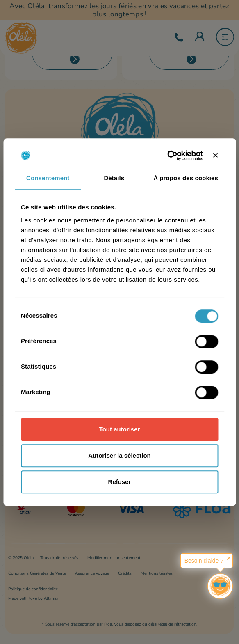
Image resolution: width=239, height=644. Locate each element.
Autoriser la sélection (119, 455)
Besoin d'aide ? (204, 561)
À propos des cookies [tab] (186, 178)
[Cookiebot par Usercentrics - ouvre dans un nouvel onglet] (167, 156)
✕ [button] (229, 558)
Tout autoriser (120, 429)
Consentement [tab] (48, 178)
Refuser (120, 482)
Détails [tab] (114, 178)
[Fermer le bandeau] (215, 156)
